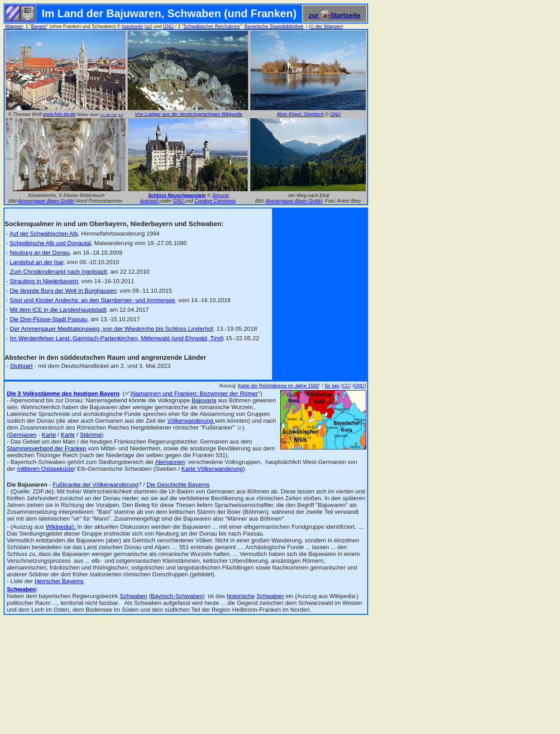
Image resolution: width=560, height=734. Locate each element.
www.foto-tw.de (59, 114)
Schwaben (133, 596)
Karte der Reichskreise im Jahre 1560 (278, 386)
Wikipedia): (61, 527)
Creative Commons (215, 201)
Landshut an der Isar (37, 262)
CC (346, 386)
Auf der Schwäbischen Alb (44, 234)
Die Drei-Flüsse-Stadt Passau (49, 319)
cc (148, 26)
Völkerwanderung (191, 421)
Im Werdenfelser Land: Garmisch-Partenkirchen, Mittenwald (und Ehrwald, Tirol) (117, 338)
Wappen (14, 26)
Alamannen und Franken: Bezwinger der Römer (194, 394)
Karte (49, 435)
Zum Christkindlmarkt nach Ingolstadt (59, 272)
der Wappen (326, 26)
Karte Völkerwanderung (212, 469)
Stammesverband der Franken (47, 448)
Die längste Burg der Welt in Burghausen (63, 291)
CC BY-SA (108, 115)
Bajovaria (204, 400)
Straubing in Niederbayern (44, 281)
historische (241, 596)
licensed (150, 201)
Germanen (22, 435)
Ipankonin (132, 26)
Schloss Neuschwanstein (177, 195)
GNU (168, 26)
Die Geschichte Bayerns (178, 485)
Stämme (91, 435)
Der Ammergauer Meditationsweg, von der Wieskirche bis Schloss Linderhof (112, 329)
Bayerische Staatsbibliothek (274, 26)
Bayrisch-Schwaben (177, 596)
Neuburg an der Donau (40, 253)
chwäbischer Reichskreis (213, 26)
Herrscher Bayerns (59, 581)
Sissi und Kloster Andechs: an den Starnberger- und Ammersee (93, 300)
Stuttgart (21, 366)
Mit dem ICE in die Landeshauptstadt (58, 310)
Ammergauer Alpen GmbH (46, 201)
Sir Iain (332, 386)
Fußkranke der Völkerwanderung (95, 485)
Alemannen (170, 462)
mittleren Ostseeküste (45, 469)
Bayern (39, 26)
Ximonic (220, 195)
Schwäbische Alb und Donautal (50, 243)
